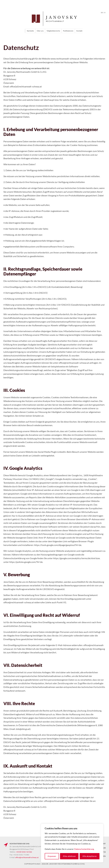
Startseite (30, 31)
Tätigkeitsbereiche (53, 31)
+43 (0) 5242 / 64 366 (24, 852)
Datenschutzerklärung (84, 849)
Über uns (40, 31)
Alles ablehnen (69, 856)
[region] (72, 843)
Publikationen (68, 31)
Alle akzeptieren (90, 856)
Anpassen (52, 856)
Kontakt (79, 31)
